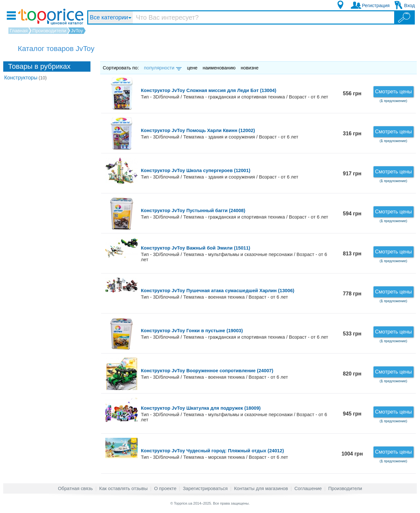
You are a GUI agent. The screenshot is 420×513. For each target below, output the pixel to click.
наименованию (219, 68)
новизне (250, 68)
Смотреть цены (394, 92)
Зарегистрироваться (205, 488)
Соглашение (308, 488)
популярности (162, 68)
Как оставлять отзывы (123, 488)
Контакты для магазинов (261, 488)
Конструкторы (26, 78)
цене (192, 68)
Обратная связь (75, 488)
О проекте (165, 488)
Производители (345, 488)
